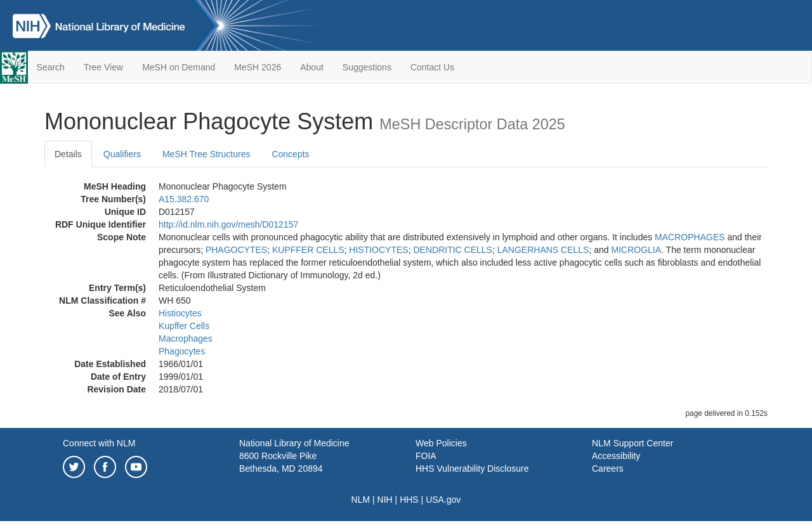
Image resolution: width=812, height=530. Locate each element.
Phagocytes (182, 351)
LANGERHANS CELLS (543, 250)
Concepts (290, 154)
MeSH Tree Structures (206, 154)
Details (68, 154)
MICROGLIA (636, 250)
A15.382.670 (184, 199)
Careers (608, 469)
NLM (361, 500)
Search (51, 67)
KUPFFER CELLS (308, 250)
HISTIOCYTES (378, 250)
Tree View (103, 67)
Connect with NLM (99, 443)
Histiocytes (180, 313)
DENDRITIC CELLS (452, 250)
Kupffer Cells (184, 326)
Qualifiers (122, 154)
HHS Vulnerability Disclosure (472, 469)
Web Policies (441, 443)
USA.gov (443, 500)
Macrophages (186, 339)
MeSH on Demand (179, 67)
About (312, 67)
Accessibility (616, 456)
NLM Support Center (632, 443)
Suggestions (367, 67)
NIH (385, 500)
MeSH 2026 (258, 67)
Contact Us (432, 67)
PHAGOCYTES (236, 250)
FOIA (426, 456)
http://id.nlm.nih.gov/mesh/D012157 (228, 224)
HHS (409, 500)
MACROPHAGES (690, 237)
